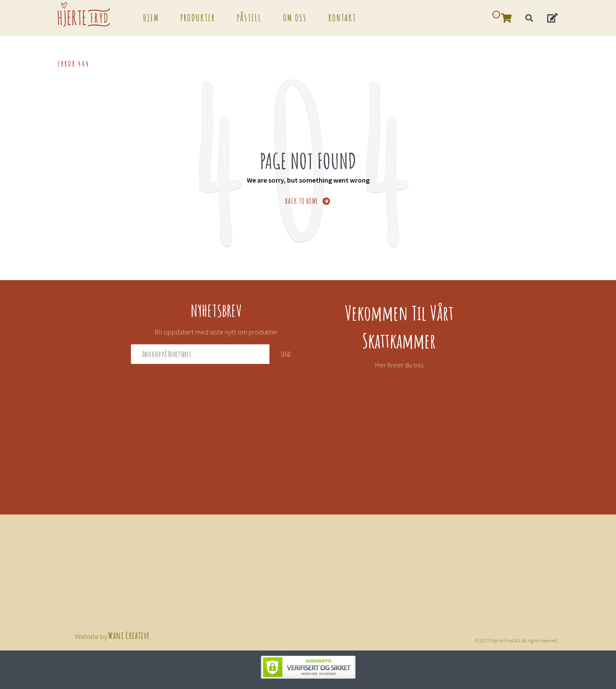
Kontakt (342, 17)
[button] (553, 17)
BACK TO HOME (308, 200)
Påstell (249, 17)
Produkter (198, 17)
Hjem (151, 17)
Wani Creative (129, 635)
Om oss (295, 17)
